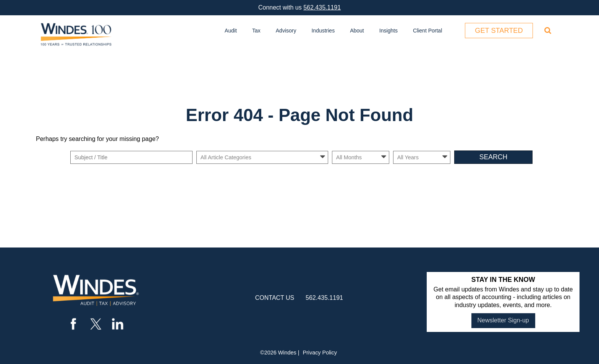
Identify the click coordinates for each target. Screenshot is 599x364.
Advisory (286, 31)
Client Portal (427, 31)
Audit (231, 31)
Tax (256, 31)
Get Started (499, 31)
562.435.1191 (322, 7)
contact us (275, 298)
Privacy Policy (320, 353)
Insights (389, 31)
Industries (323, 31)
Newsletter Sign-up (503, 320)
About (357, 31)
